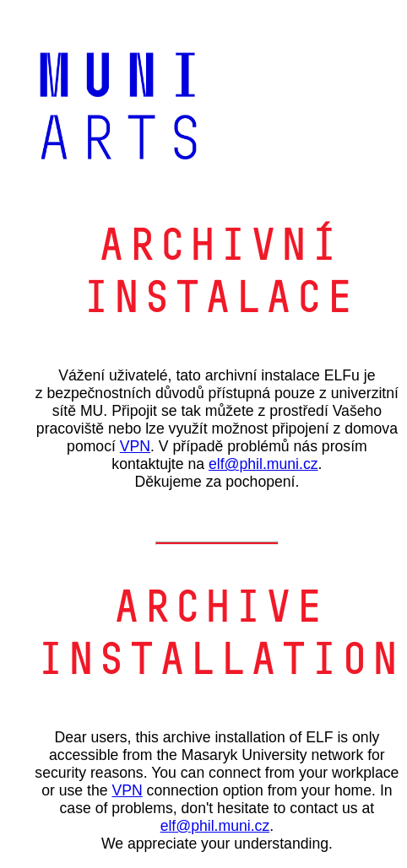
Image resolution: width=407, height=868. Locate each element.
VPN (135, 446)
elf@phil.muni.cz (263, 464)
